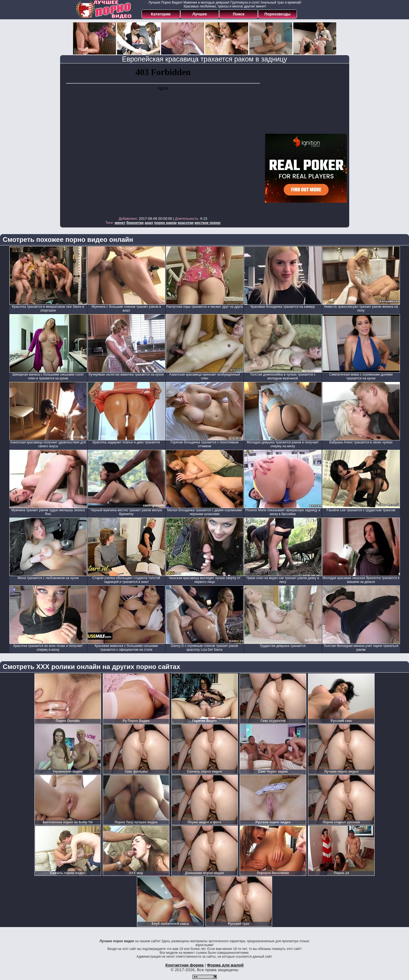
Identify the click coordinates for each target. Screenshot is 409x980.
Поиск (239, 14)
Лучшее (200, 14)
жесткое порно (207, 223)
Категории (161, 14)
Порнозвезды (277, 14)
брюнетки (135, 223)
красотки (185, 223)
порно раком (165, 223)
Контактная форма (184, 965)
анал (149, 223)
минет (120, 223)
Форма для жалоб (225, 965)
